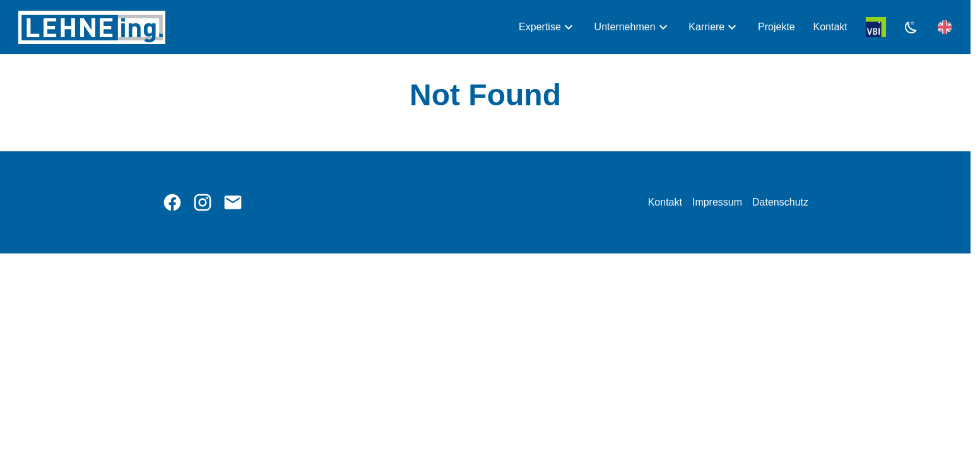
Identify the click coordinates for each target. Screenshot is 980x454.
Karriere (706, 27)
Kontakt (830, 27)
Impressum (717, 202)
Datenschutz (780, 202)
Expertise (540, 27)
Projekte (776, 27)
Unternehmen (625, 27)
